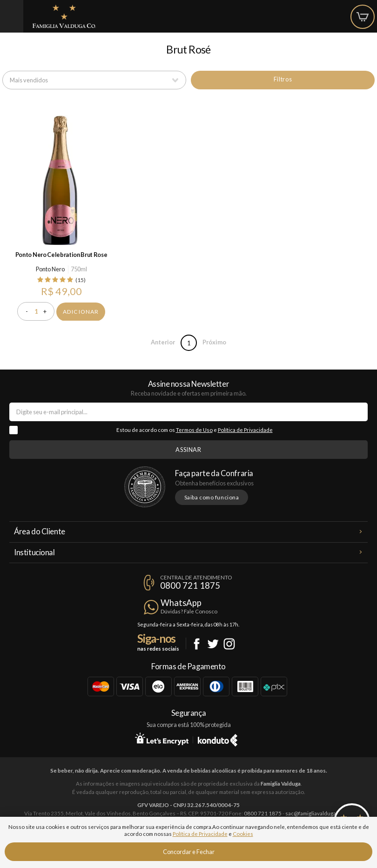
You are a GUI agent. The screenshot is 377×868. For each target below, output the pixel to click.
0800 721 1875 (190, 585)
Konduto (218, 739)
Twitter (213, 644)
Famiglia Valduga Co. (64, 16)
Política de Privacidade (245, 430)
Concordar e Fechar (189, 852)
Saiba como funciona (212, 497)
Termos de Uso (194, 430)
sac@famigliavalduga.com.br (319, 813)
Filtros (283, 79)
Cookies (243, 834)
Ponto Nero (50, 269)
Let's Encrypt (162, 739)
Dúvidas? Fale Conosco (189, 611)
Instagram (229, 644)
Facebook (197, 644)
